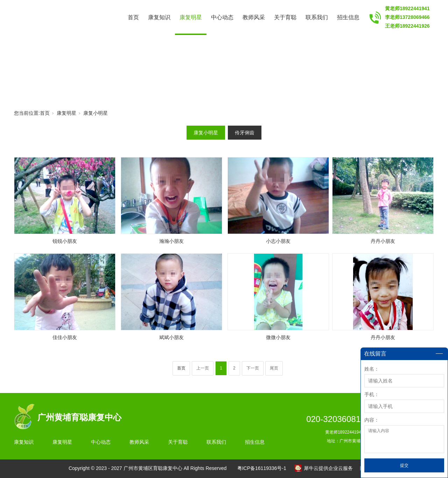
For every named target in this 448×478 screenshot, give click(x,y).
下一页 (253, 368)
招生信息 (348, 17)
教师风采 (254, 17)
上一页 (203, 368)
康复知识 (159, 17)
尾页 (274, 368)
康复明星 (191, 17)
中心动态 (222, 17)
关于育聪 (285, 17)
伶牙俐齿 (245, 133)
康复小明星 (96, 113)
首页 (133, 17)
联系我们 (317, 17)
